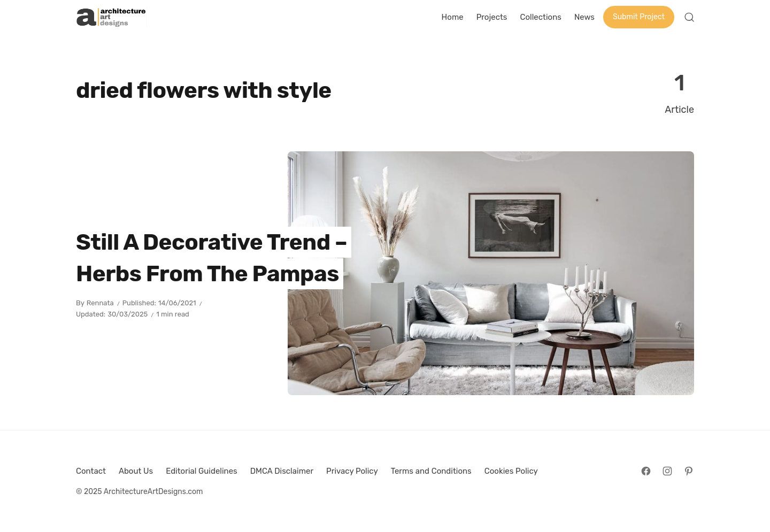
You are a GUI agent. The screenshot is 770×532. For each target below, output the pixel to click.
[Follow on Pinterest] (689, 471)
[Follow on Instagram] (667, 471)
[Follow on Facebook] (646, 471)
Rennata (100, 303)
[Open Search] (689, 17)
